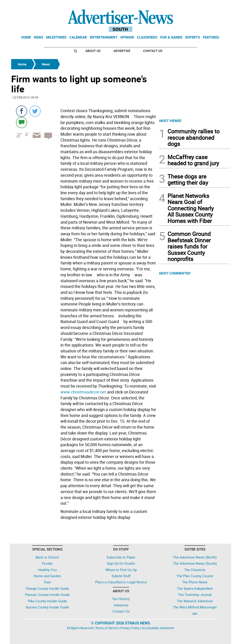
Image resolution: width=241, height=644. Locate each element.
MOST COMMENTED (174, 273)
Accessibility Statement (158, 628)
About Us (93, 51)
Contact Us (153, 51)
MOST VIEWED (170, 121)
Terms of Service (107, 628)
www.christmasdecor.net (83, 392)
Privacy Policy (130, 628)
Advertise (122, 51)
